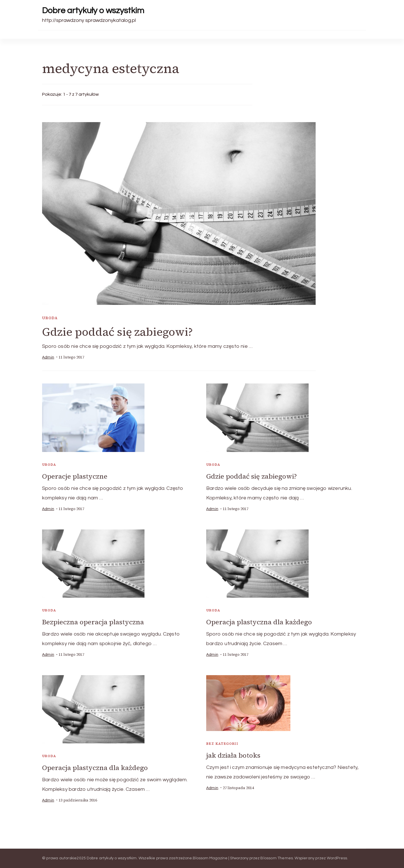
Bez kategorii (222, 744)
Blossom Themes (277, 858)
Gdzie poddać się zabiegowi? (117, 332)
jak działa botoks (233, 755)
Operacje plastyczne (75, 476)
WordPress (337, 858)
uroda (50, 318)
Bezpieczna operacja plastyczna (93, 622)
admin (48, 357)
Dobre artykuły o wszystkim (93, 11)
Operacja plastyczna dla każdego (259, 622)
